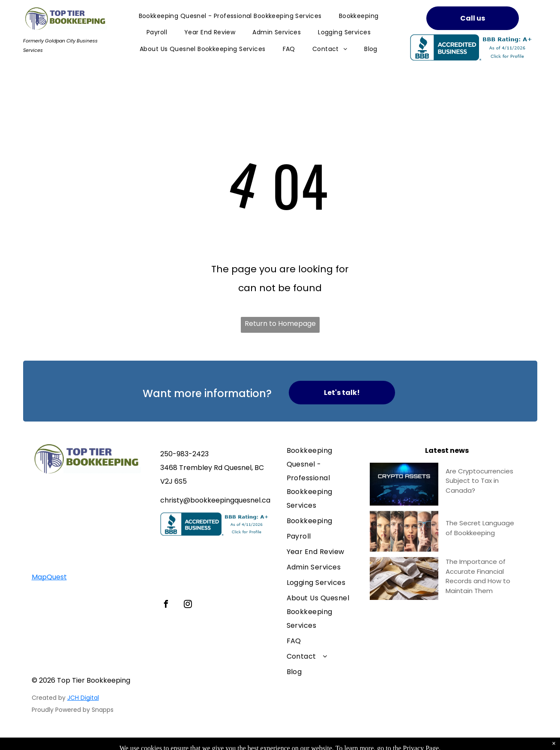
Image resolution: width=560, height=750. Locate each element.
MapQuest (49, 577)
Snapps (103, 710)
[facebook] (166, 605)
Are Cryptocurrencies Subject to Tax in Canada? (479, 481)
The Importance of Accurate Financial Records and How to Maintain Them (478, 576)
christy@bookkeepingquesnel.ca (215, 500)
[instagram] (188, 605)
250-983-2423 (184, 454)
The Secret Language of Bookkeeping (480, 528)
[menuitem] (230, 16)
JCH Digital (83, 698)
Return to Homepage (280, 324)
